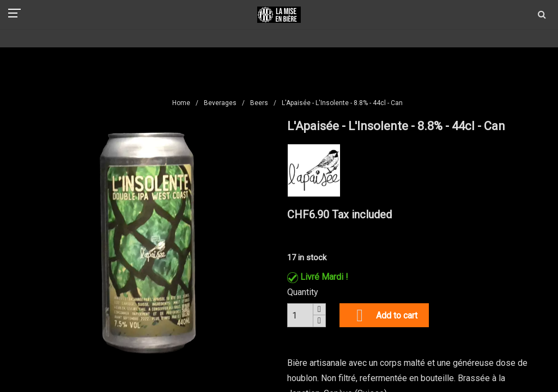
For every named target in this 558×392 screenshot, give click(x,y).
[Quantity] (300, 315)
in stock (312, 258)
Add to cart (384, 315)
